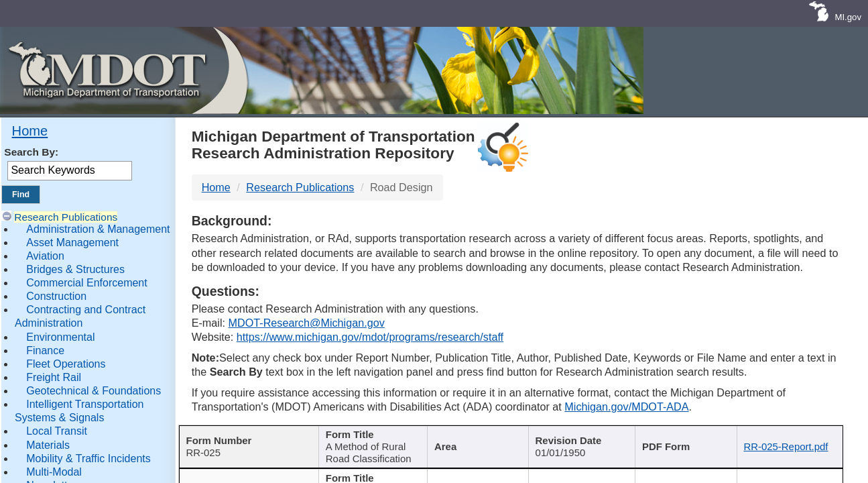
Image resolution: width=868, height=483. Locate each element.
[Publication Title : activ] (369, 444)
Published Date (574, 436)
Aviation (45, 256)
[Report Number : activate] (246, 444)
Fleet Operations (66, 364)
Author (470, 436)
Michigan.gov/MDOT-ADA (626, 407)
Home (30, 131)
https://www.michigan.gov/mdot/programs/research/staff (370, 337)
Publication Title (364, 436)
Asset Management (72, 243)
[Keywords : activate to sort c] (686, 444)
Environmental (60, 337)
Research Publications (66, 217)
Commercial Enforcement (87, 283)
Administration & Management (98, 229)
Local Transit (57, 431)
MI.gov (848, 17)
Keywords (681, 436)
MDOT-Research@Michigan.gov (307, 323)
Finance (45, 351)
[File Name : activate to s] (792, 444)
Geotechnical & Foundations (94, 391)
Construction (56, 296)
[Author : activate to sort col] (475, 444)
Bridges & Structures (75, 269)
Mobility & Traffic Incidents (88, 459)
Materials (48, 445)
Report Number (242, 436)
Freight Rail (54, 377)
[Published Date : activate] (580, 444)
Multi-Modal (54, 472)
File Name (787, 436)
